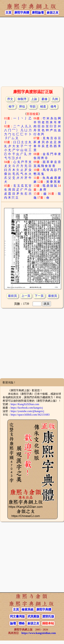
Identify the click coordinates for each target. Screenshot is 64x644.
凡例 (55, 99)
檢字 (12, 106)
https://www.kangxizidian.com (39, 633)
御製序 (22, 99)
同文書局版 (17, 616)
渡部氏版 (48, 616)
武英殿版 (33, 616)
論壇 (13, 623)
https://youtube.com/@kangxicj (27, 411)
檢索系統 (28, 609)
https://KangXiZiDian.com (25, 404)
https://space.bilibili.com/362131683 (30, 415)
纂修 (44, 99)
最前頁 (12, 296)
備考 (53, 106)
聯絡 (22, 623)
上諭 (34, 99)
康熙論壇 (38, 13)
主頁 (8, 13)
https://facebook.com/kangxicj (27, 408)
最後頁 (53, 296)
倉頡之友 (53, 13)
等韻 (32, 106)
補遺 (43, 106)
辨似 (22, 106)
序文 (10, 99)
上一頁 (26, 296)
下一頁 (39, 296)
